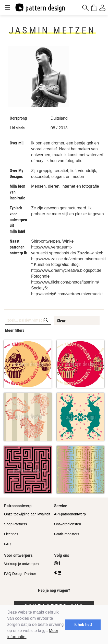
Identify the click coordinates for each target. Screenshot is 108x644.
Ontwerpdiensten (68, 524)
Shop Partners (16, 524)
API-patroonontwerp (70, 514)
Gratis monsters (67, 534)
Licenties (11, 534)
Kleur (61, 321)
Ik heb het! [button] (83, 625)
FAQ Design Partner (20, 574)
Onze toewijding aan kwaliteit (27, 514)
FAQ (8, 544)
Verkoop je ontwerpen (21, 564)
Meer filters (15, 330)
